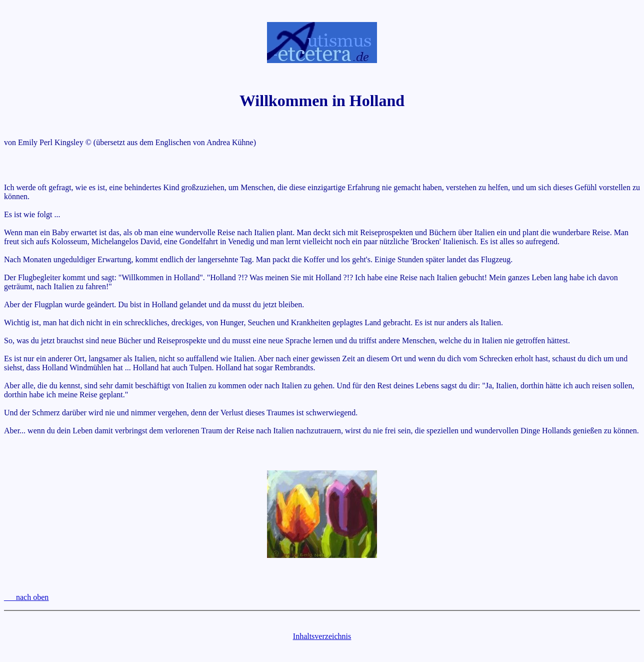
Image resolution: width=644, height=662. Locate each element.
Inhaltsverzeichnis (322, 636)
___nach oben (26, 597)
